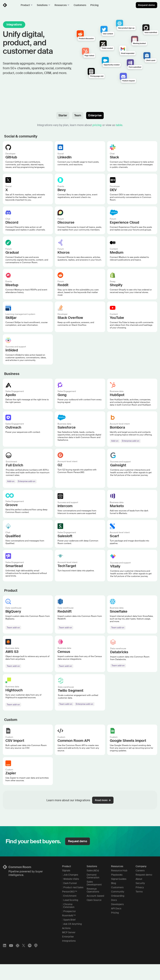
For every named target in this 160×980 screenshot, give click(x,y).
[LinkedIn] (5, 961)
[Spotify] (30, 961)
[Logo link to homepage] (28, 883)
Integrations (69, 957)
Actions (66, 944)
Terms (139, 907)
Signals (66, 886)
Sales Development (94, 899)
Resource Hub (119, 886)
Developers (117, 920)
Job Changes (71, 891)
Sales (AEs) (93, 886)
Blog (114, 899)
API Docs (116, 924)
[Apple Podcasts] (36, 961)
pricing (97, 125)
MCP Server (69, 948)
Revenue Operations (93, 906)
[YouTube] (11, 961)
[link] (5, 5)
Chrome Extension (69, 921)
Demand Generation (93, 892)
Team (78, 115)
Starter (63, 115)
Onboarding (118, 912)
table (119, 125)
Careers (140, 886)
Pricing (94, 5)
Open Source (94, 916)
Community (118, 907)
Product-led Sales (73, 903)
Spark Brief (69, 936)
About (139, 895)
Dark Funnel (70, 899)
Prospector (70, 927)
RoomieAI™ (69, 931)
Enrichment (70, 912)
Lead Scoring (71, 916)
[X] (24, 961)
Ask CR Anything (73, 940)
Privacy (140, 903)
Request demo (146, 5)
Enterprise (95, 115)
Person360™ (70, 907)
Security (140, 899)
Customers (80, 5)
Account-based (95, 912)
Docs (114, 916)
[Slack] (18, 961)
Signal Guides (119, 895)
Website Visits (71, 895)
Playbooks (117, 891)
